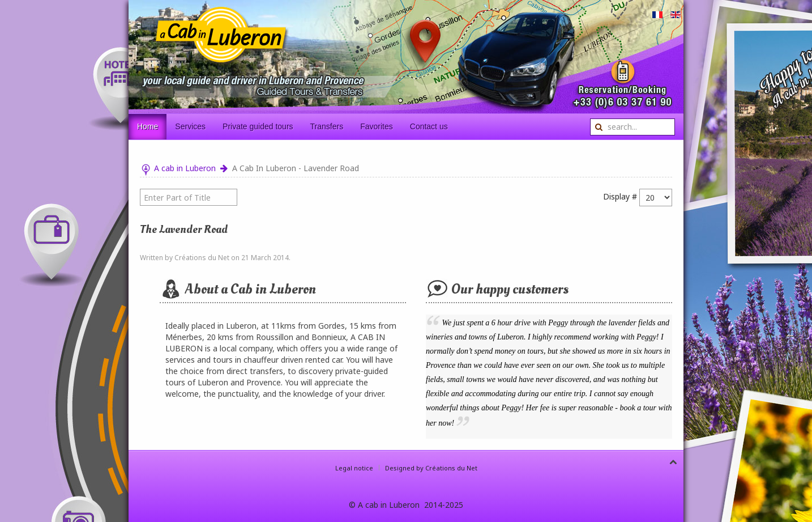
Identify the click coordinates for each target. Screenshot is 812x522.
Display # (620, 196)
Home (148, 126)
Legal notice (354, 468)
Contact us (429, 126)
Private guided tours (258, 126)
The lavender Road (184, 230)
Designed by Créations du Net (431, 468)
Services (190, 126)
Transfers (327, 126)
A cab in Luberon (185, 168)
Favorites (377, 126)
